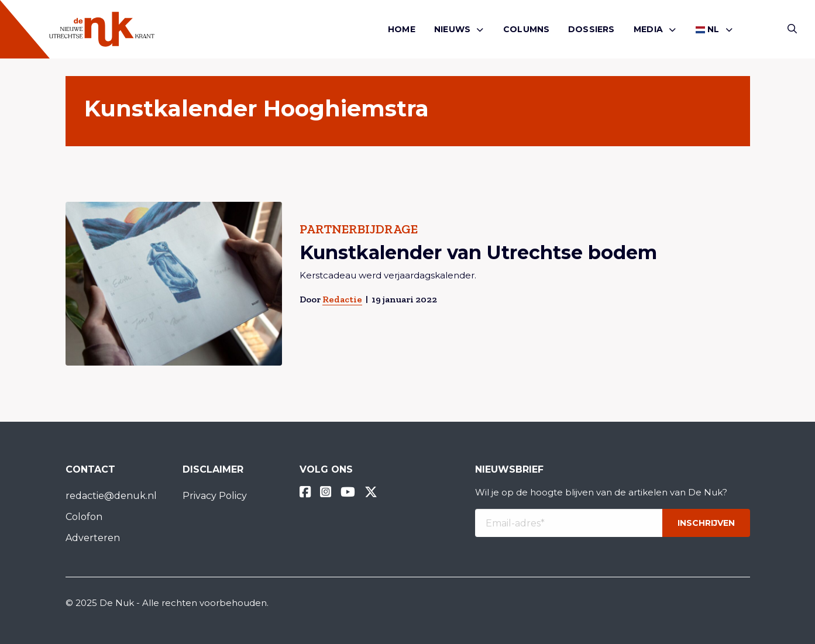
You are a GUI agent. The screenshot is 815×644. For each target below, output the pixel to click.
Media (648, 29)
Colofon (84, 517)
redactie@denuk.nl (111, 496)
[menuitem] (402, 30)
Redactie (342, 299)
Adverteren (93, 538)
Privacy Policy (215, 496)
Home (402, 29)
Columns (526, 29)
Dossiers (592, 29)
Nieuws (452, 29)
